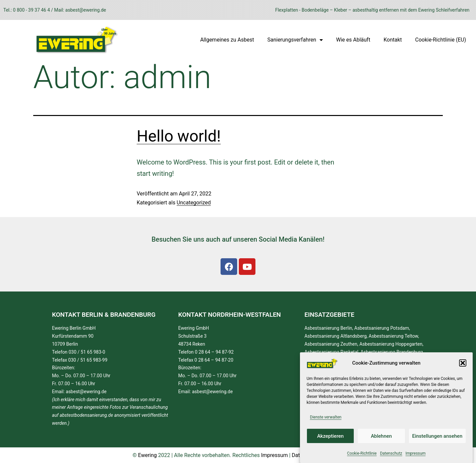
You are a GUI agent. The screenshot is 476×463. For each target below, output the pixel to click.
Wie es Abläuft (353, 40)
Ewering (147, 455)
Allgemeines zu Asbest (227, 40)
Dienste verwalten (326, 417)
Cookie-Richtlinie (362, 453)
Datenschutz (391, 453)
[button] (463, 363)
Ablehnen (381, 436)
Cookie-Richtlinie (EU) (441, 40)
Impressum (416, 453)
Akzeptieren (331, 436)
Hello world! (179, 136)
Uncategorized (194, 203)
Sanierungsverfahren (295, 40)
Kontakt (393, 40)
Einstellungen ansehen (437, 436)
